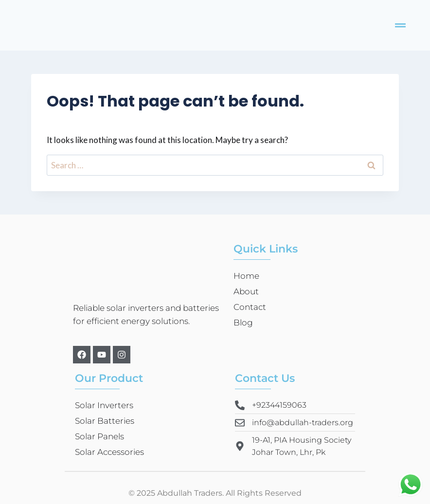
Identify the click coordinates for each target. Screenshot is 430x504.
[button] (401, 25)
